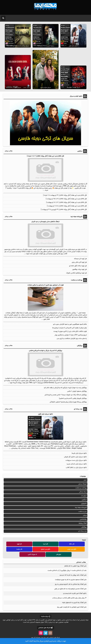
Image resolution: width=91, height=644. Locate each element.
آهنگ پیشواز (83, 523)
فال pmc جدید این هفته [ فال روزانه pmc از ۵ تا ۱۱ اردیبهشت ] (67, 206)
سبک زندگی (83, 492)
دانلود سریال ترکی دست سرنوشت (76, 460)
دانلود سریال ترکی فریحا (79, 453)
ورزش (85, 515)
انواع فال (59, 554)
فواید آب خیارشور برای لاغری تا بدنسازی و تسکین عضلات (46, 285)
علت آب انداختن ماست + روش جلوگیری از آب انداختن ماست (67, 570)
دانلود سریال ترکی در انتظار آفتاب (76, 467)
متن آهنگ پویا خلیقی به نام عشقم (75, 566)
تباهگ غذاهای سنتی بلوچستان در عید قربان (45, 222)
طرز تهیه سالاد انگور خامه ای (78, 266)
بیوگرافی (84, 527)
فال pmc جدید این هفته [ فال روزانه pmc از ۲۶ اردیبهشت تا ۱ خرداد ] (65, 195)
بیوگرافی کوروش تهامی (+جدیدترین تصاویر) (73, 398)
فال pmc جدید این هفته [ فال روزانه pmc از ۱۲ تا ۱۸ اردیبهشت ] (66, 202)
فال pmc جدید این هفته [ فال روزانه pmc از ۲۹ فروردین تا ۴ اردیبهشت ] (64, 210)
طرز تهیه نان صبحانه (80, 259)
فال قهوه (19, 544)
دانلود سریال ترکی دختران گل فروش (75, 457)
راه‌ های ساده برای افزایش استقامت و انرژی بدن (72, 339)
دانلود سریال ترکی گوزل (45, 414)
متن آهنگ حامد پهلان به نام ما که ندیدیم (73, 575)
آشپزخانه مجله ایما (81, 508)
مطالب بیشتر (9, 151)
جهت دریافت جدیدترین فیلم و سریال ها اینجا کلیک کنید (46, 641)
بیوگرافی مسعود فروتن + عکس (77, 391)
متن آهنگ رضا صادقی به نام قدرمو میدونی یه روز (71, 584)
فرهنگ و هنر (82, 484)
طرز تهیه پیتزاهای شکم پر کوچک (76, 273)
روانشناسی (83, 519)
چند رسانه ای (82, 531)
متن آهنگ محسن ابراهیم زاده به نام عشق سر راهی (70, 589)
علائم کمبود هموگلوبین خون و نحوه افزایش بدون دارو (70, 324)
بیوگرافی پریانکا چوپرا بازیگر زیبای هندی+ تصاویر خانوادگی (68, 402)
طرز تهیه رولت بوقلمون (80, 269)
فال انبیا (46, 544)
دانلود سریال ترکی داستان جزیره (77, 464)
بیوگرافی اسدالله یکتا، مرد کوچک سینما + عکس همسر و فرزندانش (66, 395)
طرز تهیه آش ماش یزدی (79, 262)
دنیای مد (84, 496)
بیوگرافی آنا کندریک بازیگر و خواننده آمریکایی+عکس (45, 351)
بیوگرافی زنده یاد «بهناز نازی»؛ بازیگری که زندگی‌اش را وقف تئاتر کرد (65, 388)
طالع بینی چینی (72, 549)
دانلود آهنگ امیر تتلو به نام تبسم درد (75, 593)
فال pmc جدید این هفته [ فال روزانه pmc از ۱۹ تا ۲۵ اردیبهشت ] (66, 199)
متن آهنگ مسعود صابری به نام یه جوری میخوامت (71, 580)
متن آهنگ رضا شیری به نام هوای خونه (74, 603)
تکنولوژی (84, 504)
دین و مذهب (82, 511)
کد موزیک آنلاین (32, 554)
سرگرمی (84, 500)
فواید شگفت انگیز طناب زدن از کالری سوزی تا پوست (70, 331)
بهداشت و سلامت (81, 488)
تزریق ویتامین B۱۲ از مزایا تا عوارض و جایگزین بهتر (71, 335)
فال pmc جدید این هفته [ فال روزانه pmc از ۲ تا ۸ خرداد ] (45, 156)
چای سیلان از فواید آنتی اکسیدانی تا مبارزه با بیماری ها (69, 328)
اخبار (85, 480)
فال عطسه (19, 549)
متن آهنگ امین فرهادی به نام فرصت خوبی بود (72, 607)
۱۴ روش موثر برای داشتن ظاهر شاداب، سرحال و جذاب (69, 598)
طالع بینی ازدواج (46, 549)
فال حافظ (72, 544)
